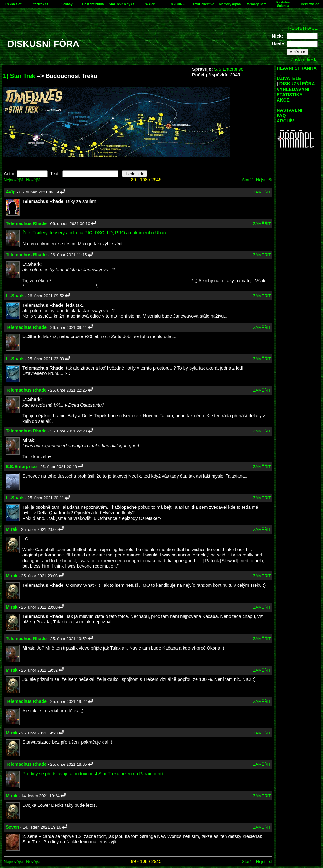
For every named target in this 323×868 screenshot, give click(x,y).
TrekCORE (177, 4)
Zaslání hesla (304, 60)
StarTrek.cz (40, 4)
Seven (12, 827)
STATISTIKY (290, 95)
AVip (11, 192)
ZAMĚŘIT (262, 192)
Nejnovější (13, 180)
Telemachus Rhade (26, 223)
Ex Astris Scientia (283, 4)
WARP (150, 4)
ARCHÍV (285, 121)
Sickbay (67, 4)
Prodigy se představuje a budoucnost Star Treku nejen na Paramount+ (93, 774)
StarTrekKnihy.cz (121, 4)
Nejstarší (264, 180)
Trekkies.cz (13, 4)
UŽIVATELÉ (289, 78)
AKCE (283, 100)
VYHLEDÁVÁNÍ (293, 89)
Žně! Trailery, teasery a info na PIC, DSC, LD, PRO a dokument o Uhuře (95, 233)
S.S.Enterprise (229, 69)
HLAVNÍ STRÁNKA (297, 68)
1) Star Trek (19, 76)
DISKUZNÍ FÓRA (297, 84)
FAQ (281, 116)
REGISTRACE (303, 28)
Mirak (12, 529)
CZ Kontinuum (93, 4)
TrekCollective (203, 4)
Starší (247, 180)
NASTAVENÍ (289, 110)
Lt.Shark (15, 296)
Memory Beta (257, 4)
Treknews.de (310, 4)
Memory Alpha (230, 4)
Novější (33, 180)
